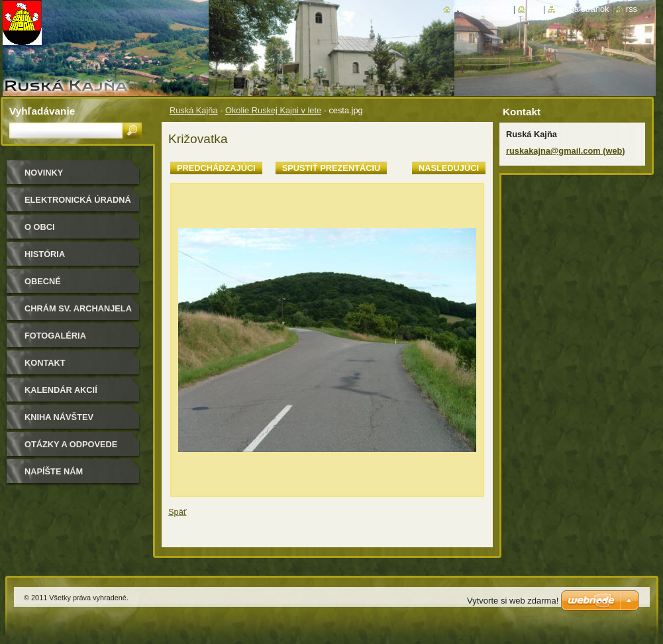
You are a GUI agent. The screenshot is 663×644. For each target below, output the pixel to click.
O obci (40, 227)
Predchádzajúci (216, 168)
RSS (632, 9)
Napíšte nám (54, 471)
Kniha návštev (59, 417)
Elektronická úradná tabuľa (78, 204)
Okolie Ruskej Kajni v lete (273, 110)
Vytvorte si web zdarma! (513, 601)
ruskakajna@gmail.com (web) (566, 151)
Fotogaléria (55, 336)
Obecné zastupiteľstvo (62, 286)
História (45, 254)
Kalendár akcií (61, 390)
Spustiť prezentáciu (331, 168)
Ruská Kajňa (194, 110)
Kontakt (45, 363)
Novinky (44, 173)
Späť (178, 512)
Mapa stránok (584, 9)
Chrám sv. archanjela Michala (78, 313)
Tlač (535, 9)
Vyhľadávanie (42, 111)
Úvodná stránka (482, 9)
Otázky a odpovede (71, 444)
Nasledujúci (449, 168)
